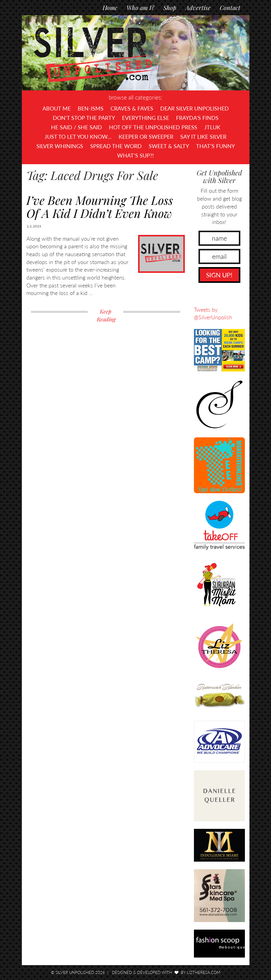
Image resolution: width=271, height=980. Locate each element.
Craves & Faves (132, 108)
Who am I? (140, 7)
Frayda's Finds (197, 118)
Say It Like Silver (203, 137)
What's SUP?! (135, 155)
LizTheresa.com (204, 972)
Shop (170, 7)
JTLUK (212, 127)
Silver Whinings (60, 146)
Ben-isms (91, 108)
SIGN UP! (219, 275)
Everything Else (146, 118)
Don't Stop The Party (84, 118)
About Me (57, 108)
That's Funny (215, 146)
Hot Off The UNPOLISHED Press (153, 127)
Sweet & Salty (169, 146)
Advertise (198, 7)
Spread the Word (116, 146)
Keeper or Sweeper (146, 137)
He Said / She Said (76, 127)
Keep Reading (106, 315)
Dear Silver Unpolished (195, 108)
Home (110, 7)
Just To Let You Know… (78, 137)
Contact (230, 7)
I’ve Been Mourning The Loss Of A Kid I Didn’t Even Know (100, 207)
